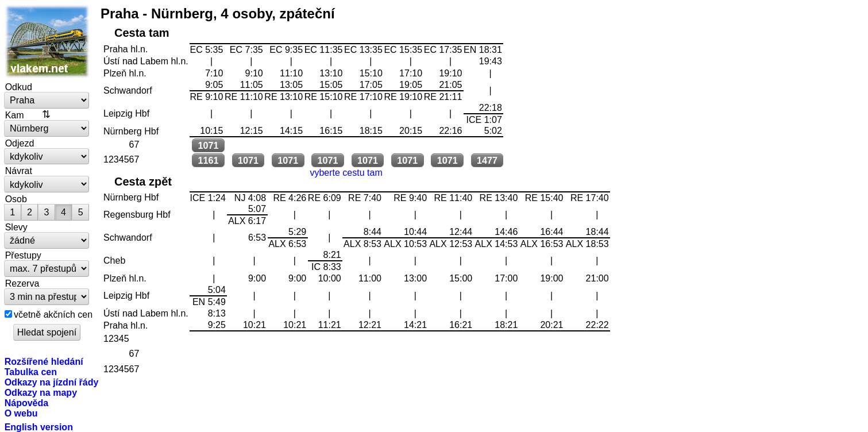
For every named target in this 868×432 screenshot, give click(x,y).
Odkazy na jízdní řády (52, 382)
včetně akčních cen (53, 314)
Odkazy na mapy (41, 392)
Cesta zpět (143, 182)
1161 (209, 160)
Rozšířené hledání (44, 361)
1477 (487, 160)
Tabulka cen (31, 372)
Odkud (19, 87)
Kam (15, 115)
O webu (21, 413)
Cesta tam (142, 33)
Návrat (19, 171)
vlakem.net (47, 41)
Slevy (16, 227)
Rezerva (22, 283)
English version (39, 427)
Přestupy (23, 255)
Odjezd (20, 143)
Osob (16, 199)
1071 (209, 145)
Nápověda (27, 403)
